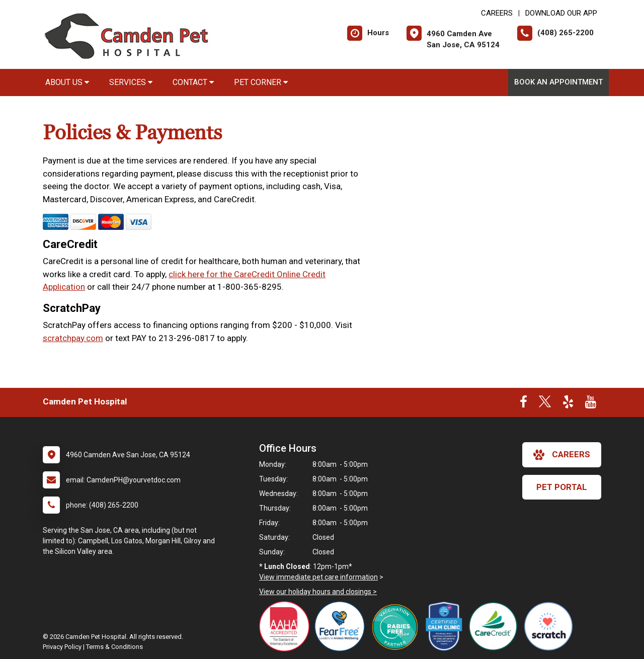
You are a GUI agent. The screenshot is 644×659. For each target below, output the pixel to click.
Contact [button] (193, 82)
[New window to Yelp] (568, 404)
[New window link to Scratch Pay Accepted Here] (551, 626)
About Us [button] (67, 82)
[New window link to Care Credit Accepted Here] (496, 626)
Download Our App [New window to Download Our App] (561, 13)
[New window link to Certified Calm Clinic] (447, 626)
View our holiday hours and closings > (318, 592)
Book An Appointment (558, 82)
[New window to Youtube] (591, 404)
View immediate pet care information (318, 577)
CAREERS (497, 13)
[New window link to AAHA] (287, 626)
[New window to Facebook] (524, 404)
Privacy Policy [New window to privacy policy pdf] (62, 647)
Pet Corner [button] (261, 82)
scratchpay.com (73, 338)
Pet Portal (562, 487)
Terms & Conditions (114, 647)
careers (562, 455)
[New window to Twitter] (545, 404)
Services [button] (131, 82)
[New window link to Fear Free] (342, 626)
